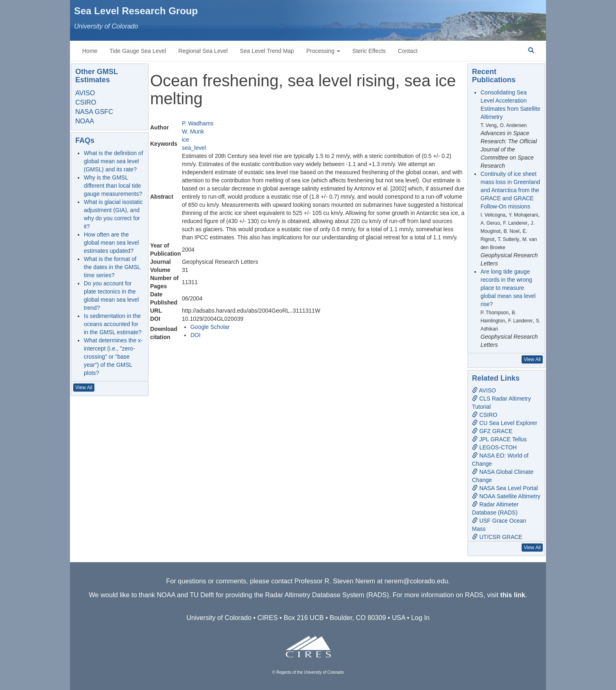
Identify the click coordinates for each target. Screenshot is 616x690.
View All (84, 388)
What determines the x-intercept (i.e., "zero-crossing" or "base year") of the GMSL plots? (113, 357)
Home (90, 51)
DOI (196, 335)
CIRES (268, 618)
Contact (408, 51)
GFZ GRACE (492, 431)
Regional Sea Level (203, 51)
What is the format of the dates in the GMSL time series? (112, 267)
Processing (323, 51)
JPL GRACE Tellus (499, 439)
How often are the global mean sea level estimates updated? (111, 243)
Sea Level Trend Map (267, 51)
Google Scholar (210, 327)
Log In (420, 618)
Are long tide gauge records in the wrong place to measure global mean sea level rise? (508, 288)
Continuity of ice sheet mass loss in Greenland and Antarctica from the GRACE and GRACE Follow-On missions (510, 190)
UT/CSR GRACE (497, 537)
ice (186, 140)
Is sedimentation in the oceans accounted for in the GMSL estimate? (113, 324)
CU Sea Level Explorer (505, 423)
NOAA (85, 121)
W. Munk (193, 131)
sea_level (194, 148)
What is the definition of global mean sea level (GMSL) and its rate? (114, 161)
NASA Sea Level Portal (505, 488)
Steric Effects (369, 51)
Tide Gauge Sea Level (138, 51)
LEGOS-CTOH (494, 447)
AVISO (85, 93)
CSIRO (86, 102)
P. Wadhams (198, 123)
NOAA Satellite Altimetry (506, 496)
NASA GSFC (94, 112)
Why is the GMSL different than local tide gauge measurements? (113, 186)
